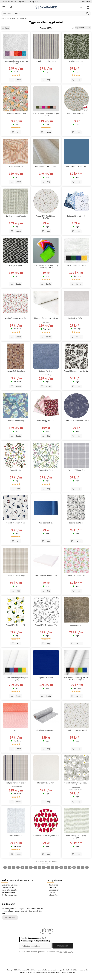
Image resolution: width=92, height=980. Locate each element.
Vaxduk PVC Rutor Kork (16, 371)
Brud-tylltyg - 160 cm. (76, 318)
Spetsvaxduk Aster (76, 523)
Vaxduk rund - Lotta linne (76, 114)
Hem (3, 18)
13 (61, 867)
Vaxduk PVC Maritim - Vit (16, 523)
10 (48, 867)
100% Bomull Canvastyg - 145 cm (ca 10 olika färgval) (76, 679)
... (83, 867)
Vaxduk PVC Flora (46, 470)
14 (65, 867)
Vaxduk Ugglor (16, 470)
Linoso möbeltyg (76, 625)
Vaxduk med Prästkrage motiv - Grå (76, 784)
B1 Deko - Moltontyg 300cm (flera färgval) (16, 679)
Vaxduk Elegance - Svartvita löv (76, 371)
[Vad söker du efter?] (46, 14)
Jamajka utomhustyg (16, 421)
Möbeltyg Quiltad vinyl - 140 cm (46, 318)
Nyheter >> (23, 2)
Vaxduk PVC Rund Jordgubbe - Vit (46, 836)
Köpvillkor (53, 887)
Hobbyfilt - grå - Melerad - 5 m (46, 730)
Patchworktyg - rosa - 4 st (46, 421)
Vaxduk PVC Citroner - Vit (16, 625)
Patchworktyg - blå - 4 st (76, 216)
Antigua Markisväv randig (16, 783)
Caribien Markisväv (46, 371)
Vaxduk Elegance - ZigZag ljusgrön (76, 837)
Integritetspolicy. (66, 952)
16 (74, 867)
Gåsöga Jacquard (16, 265)
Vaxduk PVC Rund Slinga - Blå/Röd (46, 217)
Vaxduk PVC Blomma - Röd (16, 114)
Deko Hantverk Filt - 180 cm (76, 265)
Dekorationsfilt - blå (46, 523)
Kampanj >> (34, 2)
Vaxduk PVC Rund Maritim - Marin (76, 421)
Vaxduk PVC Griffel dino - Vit (46, 625)
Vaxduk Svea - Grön (76, 61)
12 (57, 867)
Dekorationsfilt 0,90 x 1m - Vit (46, 575)
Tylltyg (16, 730)
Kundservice (53, 885)
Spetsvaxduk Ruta (16, 836)
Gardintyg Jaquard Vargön (16, 216)
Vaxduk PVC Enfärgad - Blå (76, 166)
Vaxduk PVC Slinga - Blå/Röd (76, 730)
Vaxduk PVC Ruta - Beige (16, 575)
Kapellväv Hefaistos (46, 678)
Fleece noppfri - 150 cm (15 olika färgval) (16, 62)
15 (70, 867)
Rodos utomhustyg (16, 166)
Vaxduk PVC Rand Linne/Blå (46, 61)
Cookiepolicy (54, 890)
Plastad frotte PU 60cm (46, 783)
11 (52, 867)
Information (86, 2)
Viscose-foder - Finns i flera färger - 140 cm (46, 115)
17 (78, 867)
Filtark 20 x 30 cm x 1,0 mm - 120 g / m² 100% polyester (46, 266)
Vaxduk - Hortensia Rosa (76, 575)
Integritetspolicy (55, 895)
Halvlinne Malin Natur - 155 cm (46, 166)
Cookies (52, 892)
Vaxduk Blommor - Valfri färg (16, 318)
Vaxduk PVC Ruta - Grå (76, 470)
